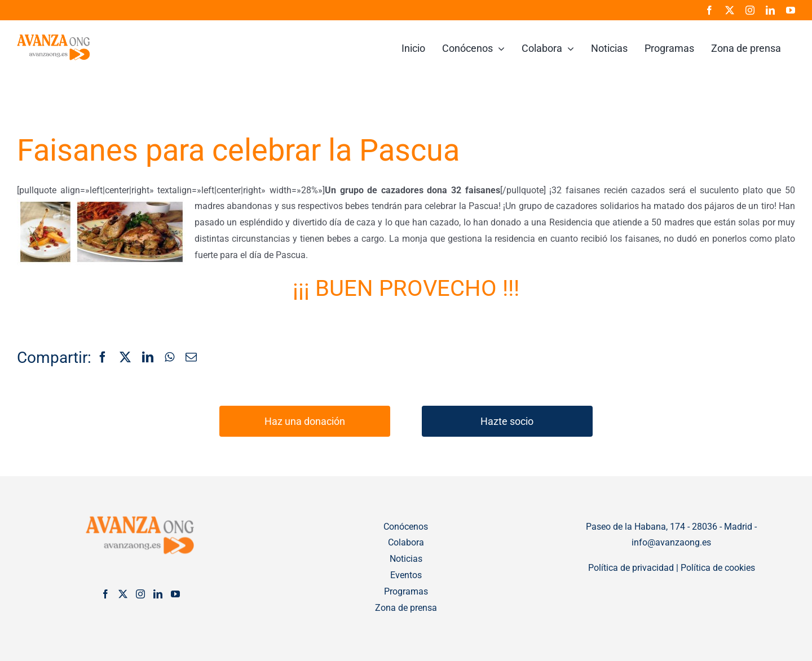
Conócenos (406, 527)
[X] (125, 358)
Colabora (406, 542)
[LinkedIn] (148, 358)
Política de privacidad (631, 568)
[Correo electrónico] (191, 358)
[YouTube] (175, 594)
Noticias (406, 559)
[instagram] (750, 10)
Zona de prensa (406, 608)
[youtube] (791, 10)
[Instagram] (140, 594)
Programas (406, 591)
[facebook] (709, 10)
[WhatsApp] (169, 358)
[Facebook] (103, 358)
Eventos (406, 575)
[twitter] (730, 10)
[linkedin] (770, 10)
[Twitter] (123, 594)
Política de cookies (718, 568)
